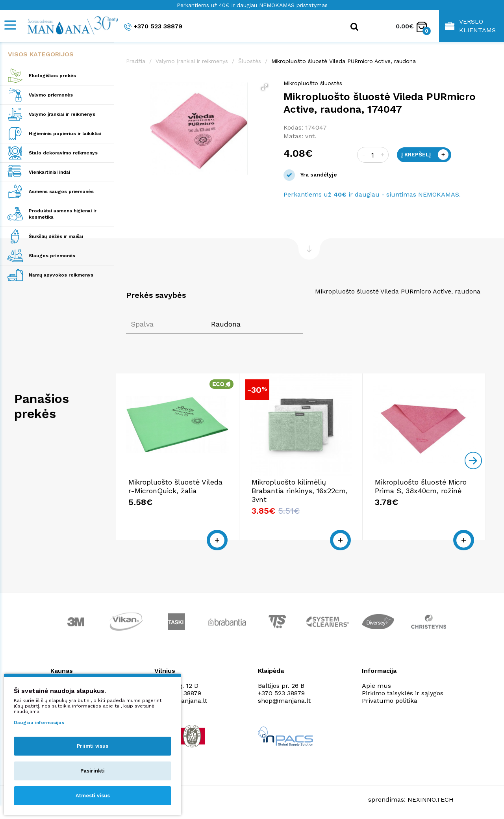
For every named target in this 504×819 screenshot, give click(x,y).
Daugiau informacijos (39, 722)
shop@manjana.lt (284, 701)
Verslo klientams (470, 26)
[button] (265, 87)
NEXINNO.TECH (431, 799)
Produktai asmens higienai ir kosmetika (63, 214)
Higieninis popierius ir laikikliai (65, 134)
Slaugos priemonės (52, 256)
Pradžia (136, 61)
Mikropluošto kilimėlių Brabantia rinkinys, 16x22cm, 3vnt (300, 491)
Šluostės (250, 61)
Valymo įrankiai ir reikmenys (62, 114)
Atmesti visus (93, 796)
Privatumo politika (390, 701)
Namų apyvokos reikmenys (61, 275)
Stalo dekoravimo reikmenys (63, 153)
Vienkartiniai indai (49, 172)
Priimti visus (93, 746)
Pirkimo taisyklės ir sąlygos (403, 693)
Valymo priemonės (51, 95)
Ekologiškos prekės (52, 76)
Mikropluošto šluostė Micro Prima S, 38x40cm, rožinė (421, 486)
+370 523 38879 (153, 27)
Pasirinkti (93, 771)
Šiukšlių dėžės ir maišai (56, 236)
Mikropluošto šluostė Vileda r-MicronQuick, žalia (175, 486)
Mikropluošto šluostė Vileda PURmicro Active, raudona (344, 61)
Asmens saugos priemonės (61, 191)
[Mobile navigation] (10, 25)
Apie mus (376, 686)
